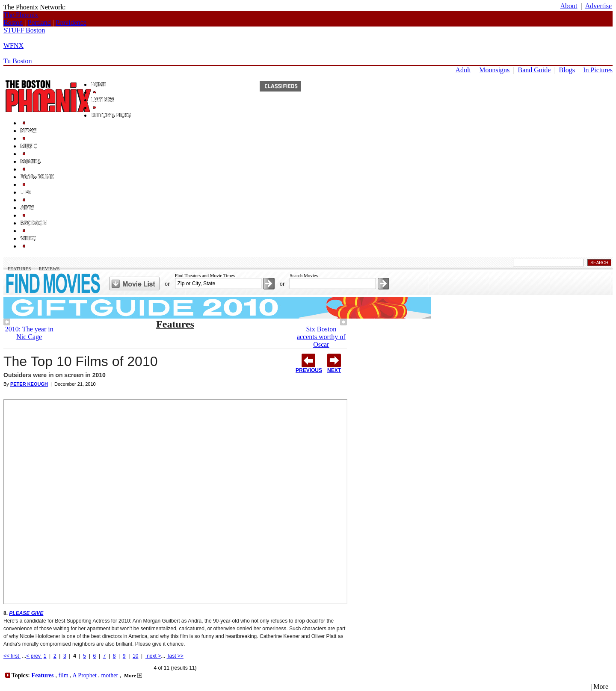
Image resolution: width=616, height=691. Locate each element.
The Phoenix (21, 15)
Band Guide (535, 70)
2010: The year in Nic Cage (29, 333)
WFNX (13, 46)
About (569, 6)
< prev (34, 656)
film (63, 675)
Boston (13, 22)
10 (135, 656)
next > (153, 656)
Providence (71, 22)
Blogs (567, 70)
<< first (12, 656)
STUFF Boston (24, 30)
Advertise (598, 6)
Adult (463, 70)
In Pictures (598, 70)
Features (19, 269)
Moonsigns (494, 70)
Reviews (49, 269)
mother (110, 675)
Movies (16, 262)
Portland (39, 22)
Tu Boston (18, 61)
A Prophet (85, 675)
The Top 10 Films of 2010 (81, 361)
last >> (175, 656)
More (133, 676)
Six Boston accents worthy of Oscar (321, 337)
